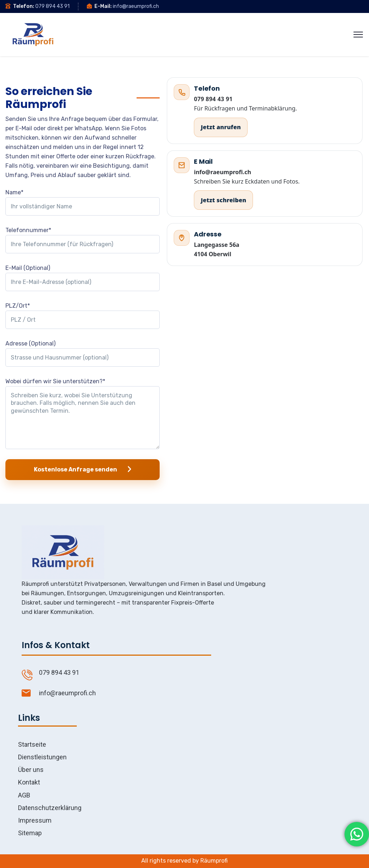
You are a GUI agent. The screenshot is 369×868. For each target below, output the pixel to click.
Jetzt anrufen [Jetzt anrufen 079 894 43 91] (221, 127)
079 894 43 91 (52, 6)
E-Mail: (103, 6)
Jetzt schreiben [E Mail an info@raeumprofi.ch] (223, 200)
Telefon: (24, 6)
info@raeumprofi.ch (136, 6)
